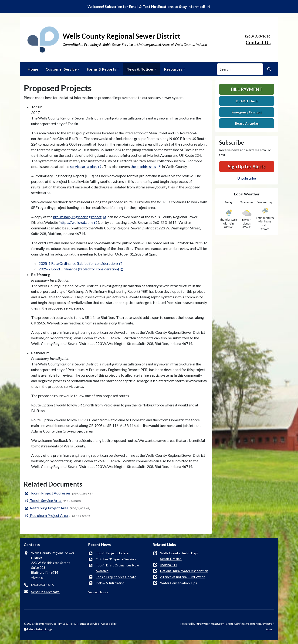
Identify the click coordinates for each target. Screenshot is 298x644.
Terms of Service (88, 624)
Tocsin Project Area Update (116, 577)
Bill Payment (247, 89)
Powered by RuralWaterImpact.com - (227, 624)
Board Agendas (247, 123)
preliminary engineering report (77, 217)
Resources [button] (173, 69)
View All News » (98, 592)
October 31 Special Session (116, 559)
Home (33, 69)
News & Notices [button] (140, 69)
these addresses (143, 166)
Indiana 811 (169, 565)
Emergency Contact (247, 112)
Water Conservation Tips (179, 583)
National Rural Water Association (184, 571)
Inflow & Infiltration (110, 583)
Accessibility (109, 624)
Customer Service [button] (61, 69)
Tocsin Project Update (112, 553)
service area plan (83, 166)
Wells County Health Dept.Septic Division (180, 556)
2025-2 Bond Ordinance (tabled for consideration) (79, 269)
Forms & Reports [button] (102, 69)
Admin (270, 629)
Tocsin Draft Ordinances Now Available (117, 568)
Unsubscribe (247, 178)
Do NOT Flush (247, 101)
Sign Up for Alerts (247, 167)
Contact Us (258, 42)
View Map (37, 578)
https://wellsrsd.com (76, 222)
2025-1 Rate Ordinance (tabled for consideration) (78, 263)
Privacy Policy (68, 624)
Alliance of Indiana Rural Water (182, 577)
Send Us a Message (45, 592)
